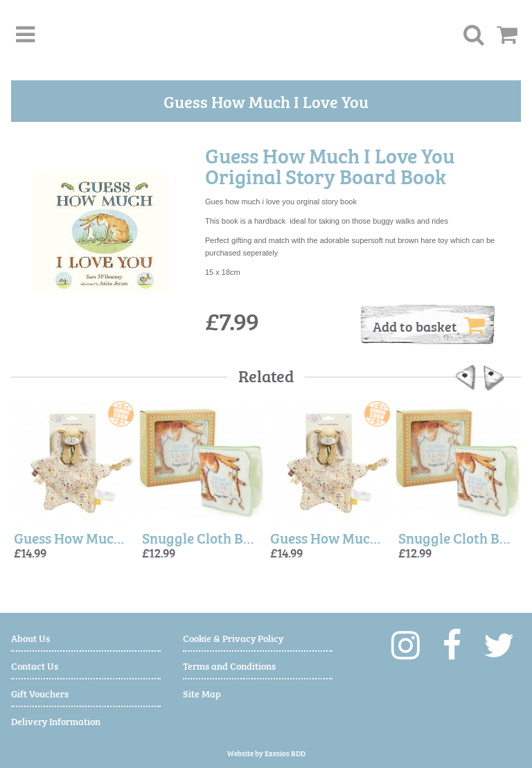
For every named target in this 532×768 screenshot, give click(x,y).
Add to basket (429, 325)
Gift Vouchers (40, 693)
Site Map (202, 693)
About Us (30, 637)
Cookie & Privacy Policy (233, 637)
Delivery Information (56, 721)
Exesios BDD (285, 753)
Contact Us (35, 665)
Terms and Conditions (229, 665)
